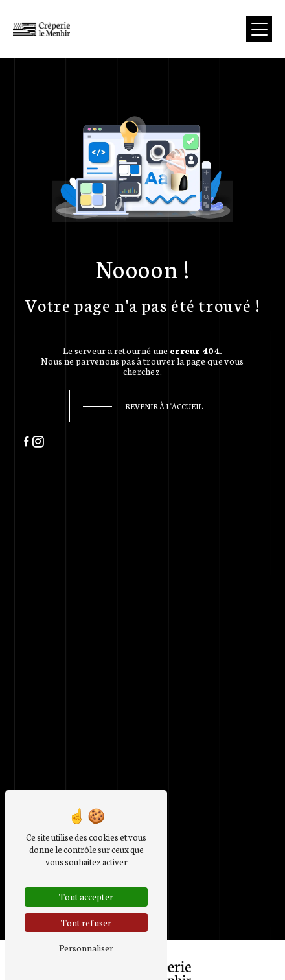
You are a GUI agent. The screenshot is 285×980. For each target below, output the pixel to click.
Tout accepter (86, 896)
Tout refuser (86, 922)
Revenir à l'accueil (164, 406)
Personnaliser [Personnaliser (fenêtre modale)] (86, 948)
